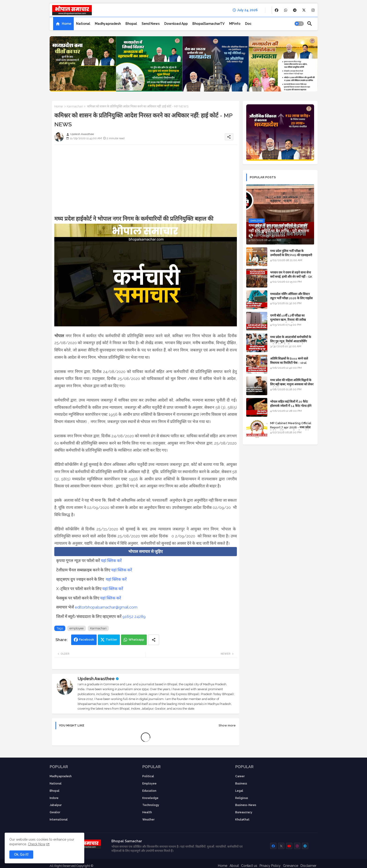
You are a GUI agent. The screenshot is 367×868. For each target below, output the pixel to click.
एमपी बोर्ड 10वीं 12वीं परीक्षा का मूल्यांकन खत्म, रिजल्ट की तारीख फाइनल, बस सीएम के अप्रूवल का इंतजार (292, 320)
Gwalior (55, 812)
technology (151, 805)
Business (241, 784)
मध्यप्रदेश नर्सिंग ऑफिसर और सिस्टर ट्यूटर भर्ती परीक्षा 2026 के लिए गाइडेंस (291, 296)
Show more (227, 725)
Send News (151, 24)
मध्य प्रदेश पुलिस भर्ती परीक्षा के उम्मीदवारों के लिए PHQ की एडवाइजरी (291, 253)
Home (67, 24)
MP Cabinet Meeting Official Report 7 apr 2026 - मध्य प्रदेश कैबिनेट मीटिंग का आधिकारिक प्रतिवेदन (291, 427)
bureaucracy (244, 812)
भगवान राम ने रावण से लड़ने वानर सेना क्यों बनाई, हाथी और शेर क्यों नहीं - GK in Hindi (291, 277)
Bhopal (131, 24)
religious (242, 798)
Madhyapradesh (108, 24)
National (83, 24)
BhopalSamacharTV (208, 24)
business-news (246, 805)
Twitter (112, 640)
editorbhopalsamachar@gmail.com (106, 607)
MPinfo (235, 24)
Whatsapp (136, 640)
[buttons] (277, 10)
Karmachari (75, 106)
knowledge (150, 798)
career (240, 776)
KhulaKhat (242, 820)
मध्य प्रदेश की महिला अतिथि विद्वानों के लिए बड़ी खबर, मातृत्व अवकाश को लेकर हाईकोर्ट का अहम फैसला (292, 384)
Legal (239, 791)
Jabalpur (56, 805)
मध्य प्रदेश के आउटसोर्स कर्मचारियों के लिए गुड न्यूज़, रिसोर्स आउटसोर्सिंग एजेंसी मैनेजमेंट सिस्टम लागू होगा (291, 341)
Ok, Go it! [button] (21, 854)
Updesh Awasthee (96, 679)
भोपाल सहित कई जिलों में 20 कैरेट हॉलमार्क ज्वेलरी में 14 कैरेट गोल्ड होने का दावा (291, 406)
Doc (248, 24)
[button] (299, 24)
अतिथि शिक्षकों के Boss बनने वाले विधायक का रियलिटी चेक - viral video (289, 363)
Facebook (87, 640)
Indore (54, 798)
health (147, 812)
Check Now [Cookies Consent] (37, 844)
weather (148, 820)
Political (148, 776)
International (59, 820)
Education (149, 791)
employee (77, 628)
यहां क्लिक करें (111, 561)
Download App (176, 24)
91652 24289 (134, 616)
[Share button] (154, 640)
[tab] (63, 24)
